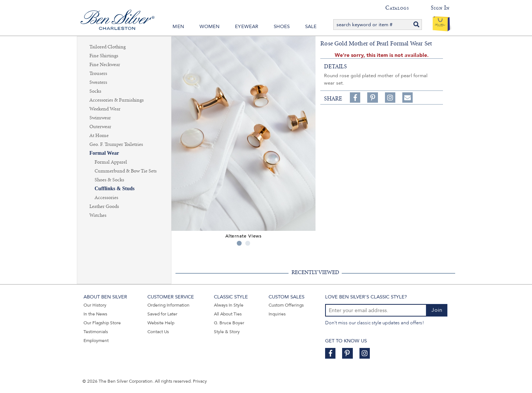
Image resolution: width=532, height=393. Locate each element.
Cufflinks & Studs (115, 189)
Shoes (282, 27)
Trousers (98, 74)
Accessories (106, 198)
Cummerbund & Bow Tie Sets (126, 171)
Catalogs (397, 8)
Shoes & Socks (109, 180)
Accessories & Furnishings (117, 100)
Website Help (161, 323)
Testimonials (96, 332)
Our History (95, 305)
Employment (96, 341)
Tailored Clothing (108, 47)
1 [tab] (239, 243)
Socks (95, 91)
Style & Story (227, 332)
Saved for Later (162, 314)
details (335, 66)
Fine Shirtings (104, 56)
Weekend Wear (105, 109)
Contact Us (158, 332)
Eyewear (247, 27)
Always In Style (229, 305)
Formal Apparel (111, 162)
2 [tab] (248, 243)
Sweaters (98, 82)
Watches (98, 215)
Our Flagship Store (102, 323)
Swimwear (100, 118)
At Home (99, 136)
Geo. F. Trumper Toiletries (116, 144)
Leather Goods (104, 206)
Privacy (200, 381)
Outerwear (100, 127)
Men (178, 27)
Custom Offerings (286, 305)
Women (210, 27)
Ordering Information (168, 305)
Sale (311, 27)
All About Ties (228, 314)
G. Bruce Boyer (229, 323)
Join (437, 310)
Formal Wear (104, 153)
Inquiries (277, 314)
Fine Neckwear (105, 65)
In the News (95, 314)
